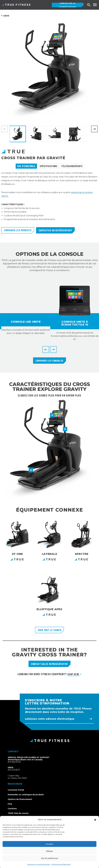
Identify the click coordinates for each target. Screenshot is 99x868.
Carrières (12, 809)
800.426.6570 (14, 770)
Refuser (50, 851)
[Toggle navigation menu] (95, 5)
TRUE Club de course (18, 813)
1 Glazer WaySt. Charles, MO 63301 (20, 777)
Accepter (49, 844)
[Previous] (46, 349)
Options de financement (20, 799)
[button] (95, 820)
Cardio (6, 16)
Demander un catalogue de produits (26, 795)
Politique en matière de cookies (39, 864)
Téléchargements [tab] (72, 166)
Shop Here (73, 674)
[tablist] (49, 166)
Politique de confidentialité (61, 864)
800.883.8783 (14, 762)
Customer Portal (16, 790)
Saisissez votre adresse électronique (50, 719)
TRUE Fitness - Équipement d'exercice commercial (16, 5)
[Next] (94, 129)
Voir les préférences (50, 858)
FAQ (10, 804)
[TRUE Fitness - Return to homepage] (49, 741)
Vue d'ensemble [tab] (26, 166)
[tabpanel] (49, 199)
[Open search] (89, 5)
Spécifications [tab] (48, 166)
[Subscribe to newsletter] (91, 719)
